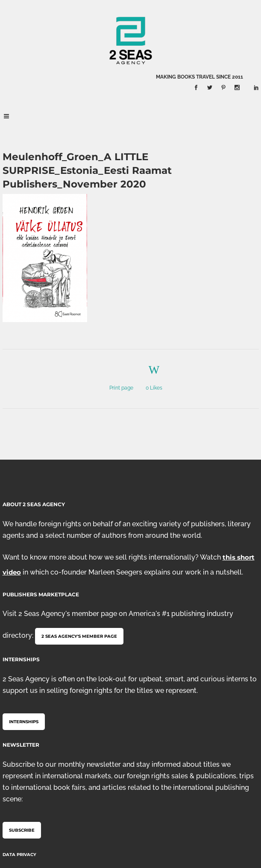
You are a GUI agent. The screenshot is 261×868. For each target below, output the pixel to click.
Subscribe (22, 830)
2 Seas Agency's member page (79, 636)
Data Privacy (19, 855)
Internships (24, 722)
